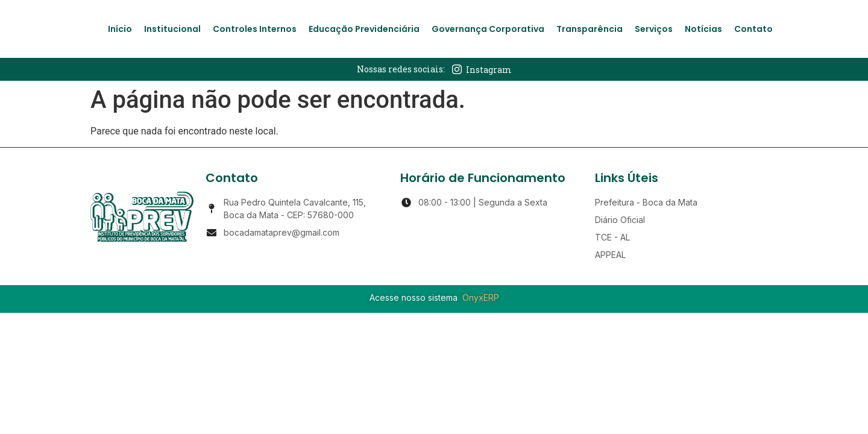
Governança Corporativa (488, 29)
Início (120, 29)
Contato (753, 29)
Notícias (703, 29)
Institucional (172, 29)
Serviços (654, 29)
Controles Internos (255, 29)
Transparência (590, 29)
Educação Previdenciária (364, 29)
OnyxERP (481, 297)
